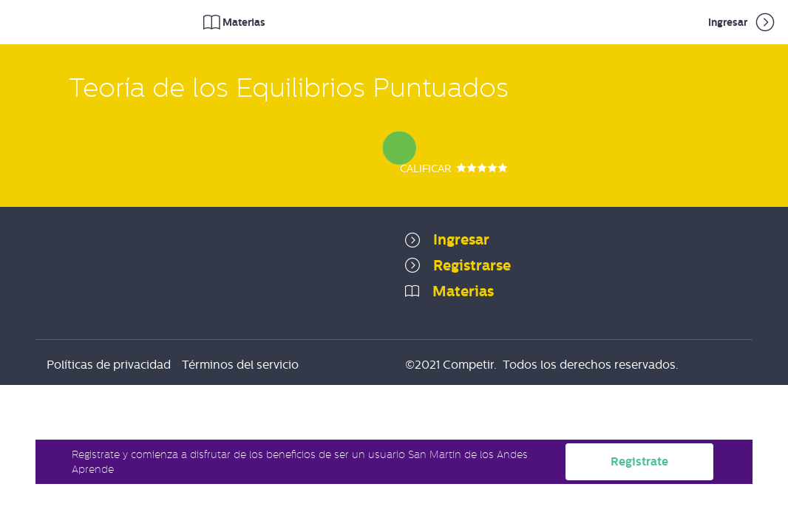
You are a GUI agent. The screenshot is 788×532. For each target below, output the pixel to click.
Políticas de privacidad (109, 365)
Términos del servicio (240, 365)
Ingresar (743, 22)
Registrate (639, 461)
